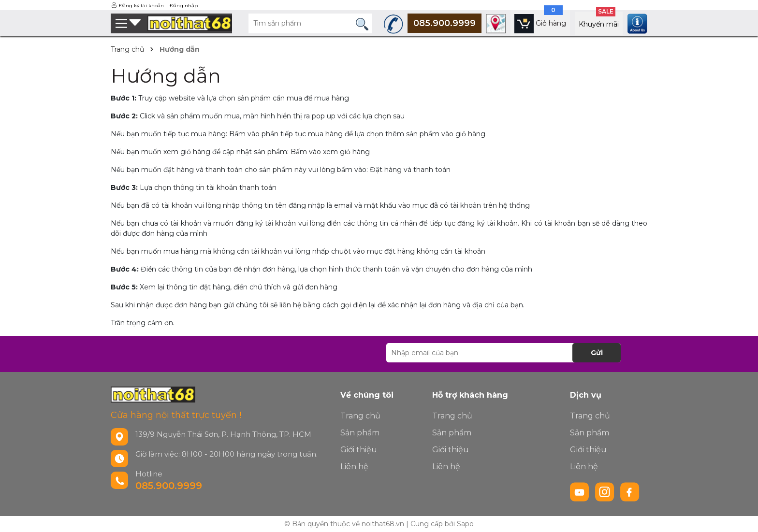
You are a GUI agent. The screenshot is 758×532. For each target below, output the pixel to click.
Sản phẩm (360, 433)
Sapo (465, 524)
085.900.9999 (169, 486)
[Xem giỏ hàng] (540, 23)
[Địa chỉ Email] (503, 353)
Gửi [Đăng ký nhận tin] (597, 353)
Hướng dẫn (166, 76)
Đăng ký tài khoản (141, 6)
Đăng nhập (184, 6)
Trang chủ (360, 416)
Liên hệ (354, 467)
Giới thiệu (359, 450)
